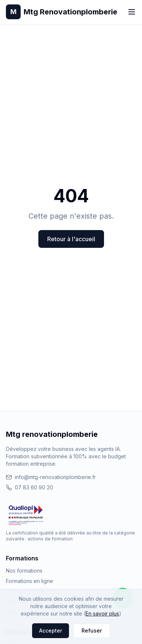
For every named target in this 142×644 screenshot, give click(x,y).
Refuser (92, 630)
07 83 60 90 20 (30, 487)
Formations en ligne (30, 581)
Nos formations (24, 571)
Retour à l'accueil (71, 239)
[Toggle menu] (132, 12)
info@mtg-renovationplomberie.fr (51, 477)
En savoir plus (102, 613)
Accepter (51, 630)
